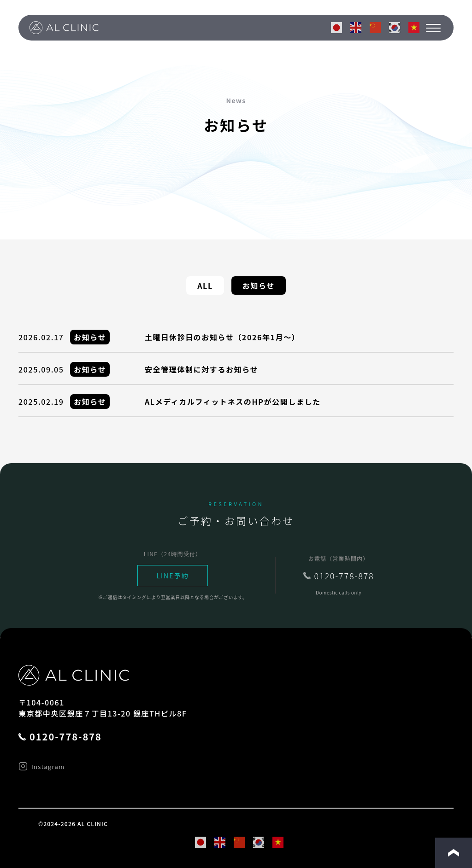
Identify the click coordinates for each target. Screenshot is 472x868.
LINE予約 (173, 576)
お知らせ (259, 285)
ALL (205, 285)
